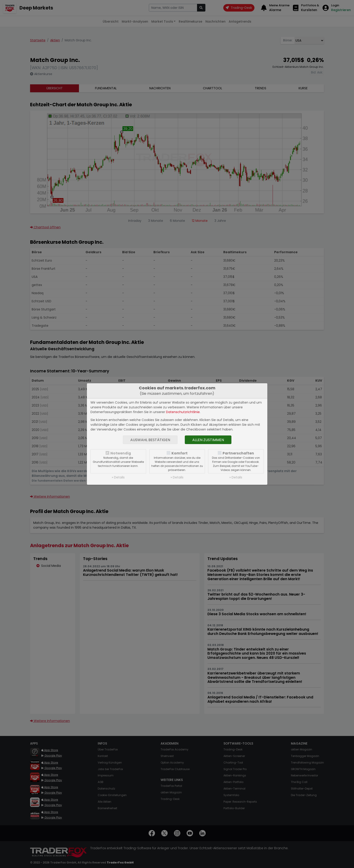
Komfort (179, 453)
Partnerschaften (238, 453)
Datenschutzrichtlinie (183, 412)
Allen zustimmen (208, 440)
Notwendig (121, 453)
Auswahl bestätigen (150, 440)
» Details (118, 477)
